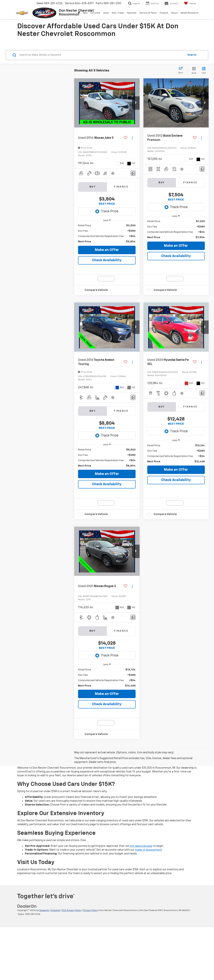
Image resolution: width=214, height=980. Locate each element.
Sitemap (56, 963)
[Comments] (133, 173)
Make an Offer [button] (107, 250)
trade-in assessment (148, 903)
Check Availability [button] (107, 260)
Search (192, 55)
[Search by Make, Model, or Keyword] (102, 55)
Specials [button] (132, 13)
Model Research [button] (190, 13)
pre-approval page (141, 899)
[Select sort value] (182, 71)
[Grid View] (193, 71)
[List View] (204, 71)
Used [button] (106, 13)
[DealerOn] (27, 959)
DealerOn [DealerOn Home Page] (44, 963)
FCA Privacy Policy (72, 963)
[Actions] (132, 138)
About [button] (174, 13)
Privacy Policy (91, 963)
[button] (136, 103)
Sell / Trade (118, 13)
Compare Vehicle (96, 308)
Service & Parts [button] (148, 13)
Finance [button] (164, 13)
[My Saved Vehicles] (190, 3)
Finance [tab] (121, 187)
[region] (107, 234)
